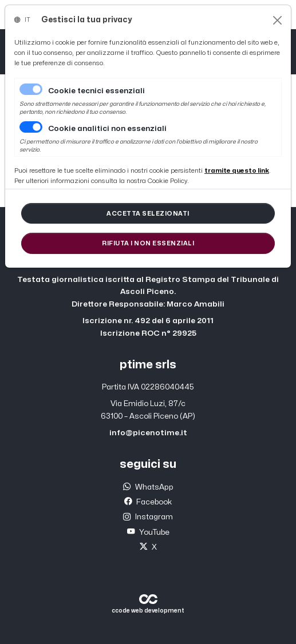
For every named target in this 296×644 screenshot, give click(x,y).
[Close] (277, 20)
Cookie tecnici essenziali (96, 91)
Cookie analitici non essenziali (107, 129)
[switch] (31, 127)
